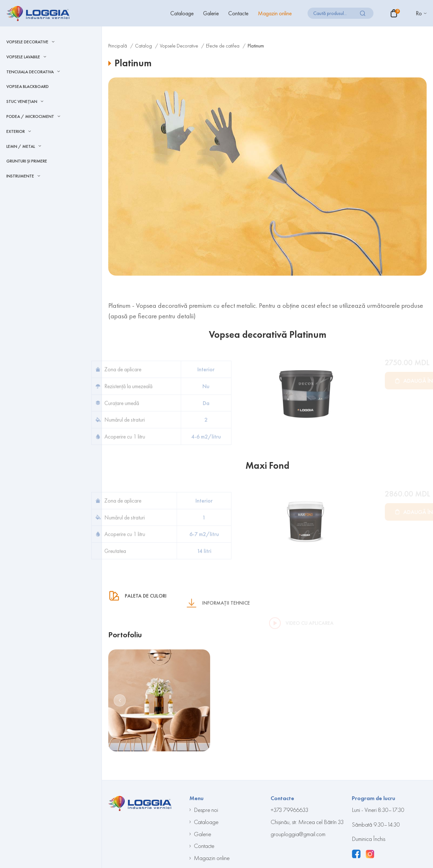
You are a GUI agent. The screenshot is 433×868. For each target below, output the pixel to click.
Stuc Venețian (22, 101)
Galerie (211, 13)
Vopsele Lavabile (23, 57)
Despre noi (206, 810)
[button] (120, 700)
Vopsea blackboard (28, 86)
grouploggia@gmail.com (298, 834)
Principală (118, 46)
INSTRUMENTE (20, 176)
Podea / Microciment (30, 116)
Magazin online (275, 13)
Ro (419, 13)
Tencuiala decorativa (30, 72)
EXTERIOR (16, 131)
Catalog (143, 46)
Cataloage (182, 13)
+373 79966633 (290, 810)
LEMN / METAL (21, 146)
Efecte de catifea (223, 46)
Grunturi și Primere (27, 161)
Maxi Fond (267, 466)
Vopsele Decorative (27, 42)
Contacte (238, 13)
